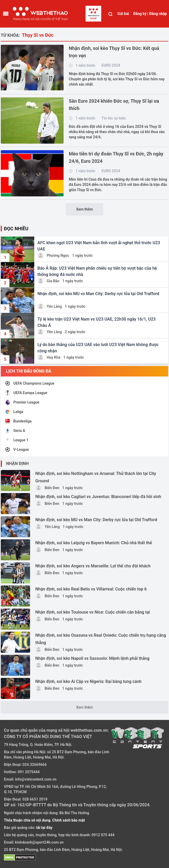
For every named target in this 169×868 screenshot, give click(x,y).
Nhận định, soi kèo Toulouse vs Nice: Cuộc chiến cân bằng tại (93, 612)
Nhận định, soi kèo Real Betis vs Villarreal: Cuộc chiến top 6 (91, 589)
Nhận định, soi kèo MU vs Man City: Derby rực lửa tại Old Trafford (96, 520)
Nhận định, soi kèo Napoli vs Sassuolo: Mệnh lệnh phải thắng (92, 658)
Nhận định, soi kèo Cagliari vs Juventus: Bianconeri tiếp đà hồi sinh (98, 497)
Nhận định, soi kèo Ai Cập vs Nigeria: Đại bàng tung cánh (88, 681)
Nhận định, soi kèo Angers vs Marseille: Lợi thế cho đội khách (93, 566)
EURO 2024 (111, 65)
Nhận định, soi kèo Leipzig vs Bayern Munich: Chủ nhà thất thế (94, 543)
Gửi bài (123, 14)
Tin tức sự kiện (114, 118)
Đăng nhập (158, 14)
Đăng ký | (141, 14)
